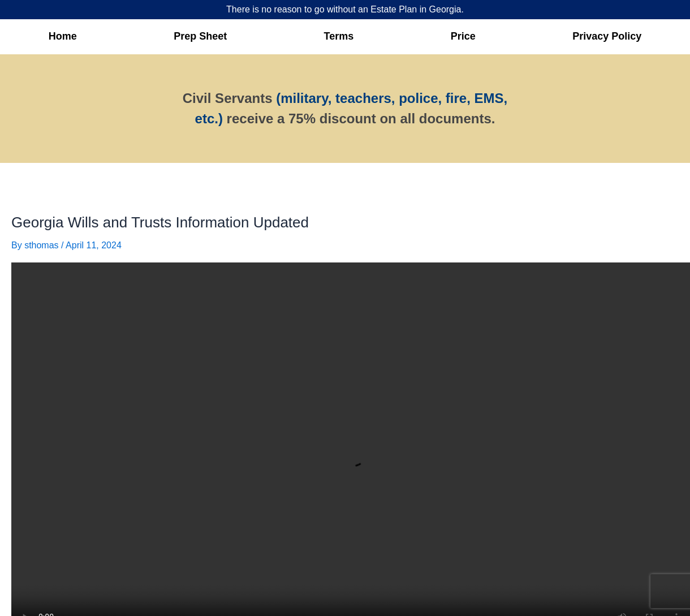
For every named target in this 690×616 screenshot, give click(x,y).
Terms (339, 36)
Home (63, 36)
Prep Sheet (200, 36)
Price (463, 36)
